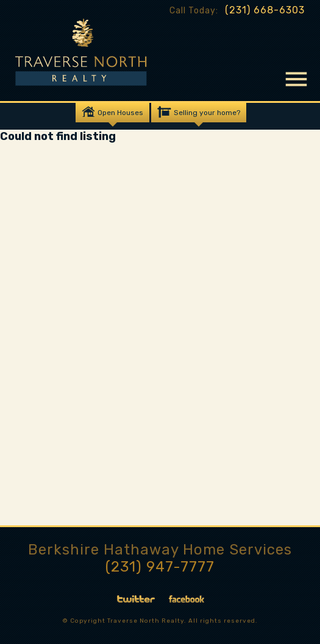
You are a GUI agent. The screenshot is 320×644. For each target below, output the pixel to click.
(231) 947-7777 (160, 567)
